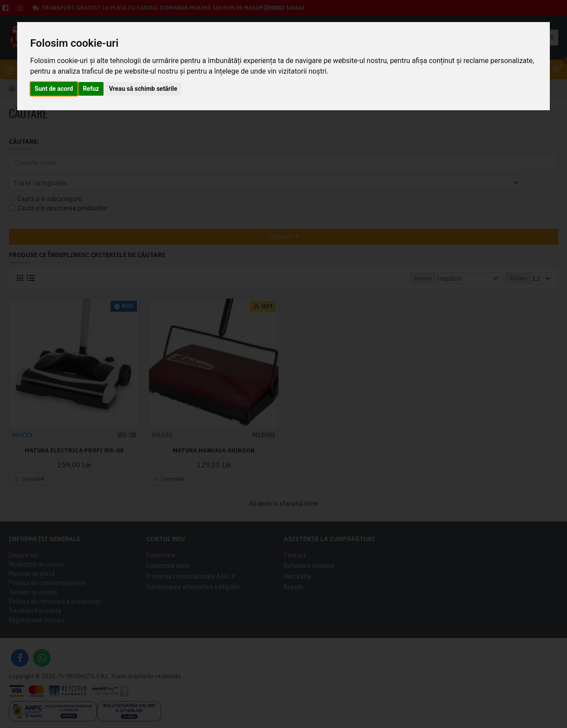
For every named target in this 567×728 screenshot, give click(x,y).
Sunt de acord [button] (54, 89)
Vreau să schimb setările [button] (143, 89)
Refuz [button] (91, 89)
